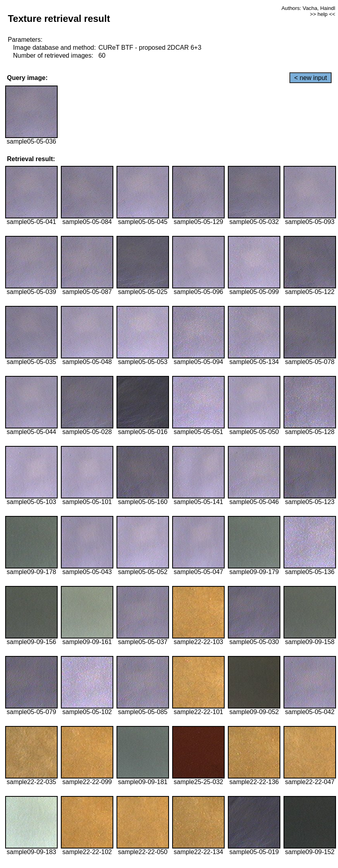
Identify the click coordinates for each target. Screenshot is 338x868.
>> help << (322, 14)
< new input (311, 78)
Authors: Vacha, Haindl (308, 8)
